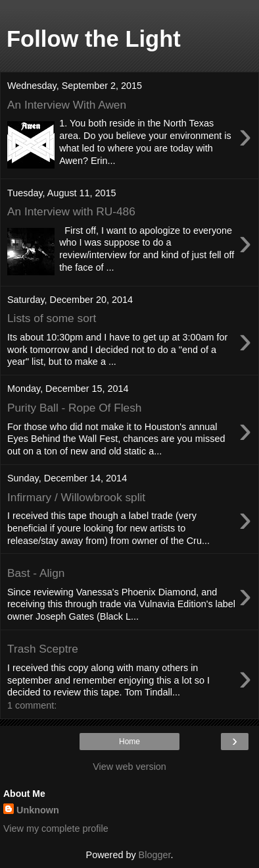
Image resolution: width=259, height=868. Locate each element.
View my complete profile (56, 828)
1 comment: (32, 705)
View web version (129, 767)
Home (129, 742)
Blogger (155, 855)
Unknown (38, 810)
